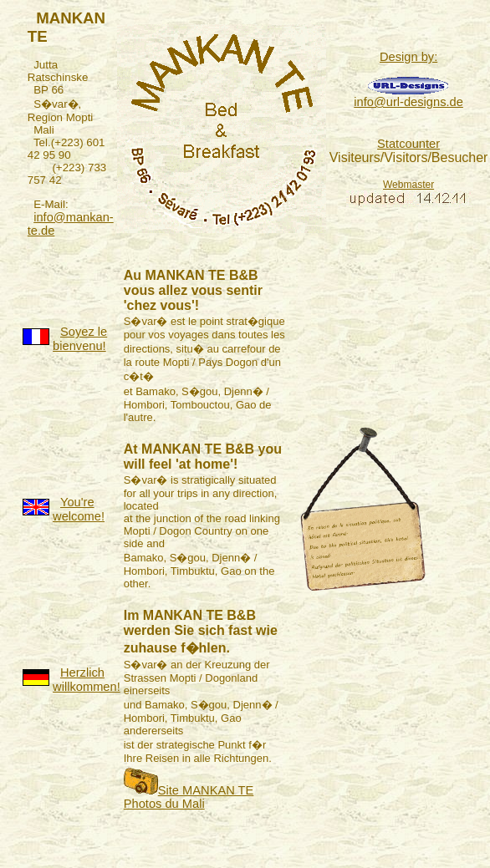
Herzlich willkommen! (87, 680)
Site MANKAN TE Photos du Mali (189, 797)
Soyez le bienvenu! (80, 339)
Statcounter (408, 144)
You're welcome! (79, 509)
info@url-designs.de (408, 102)
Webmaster (408, 185)
